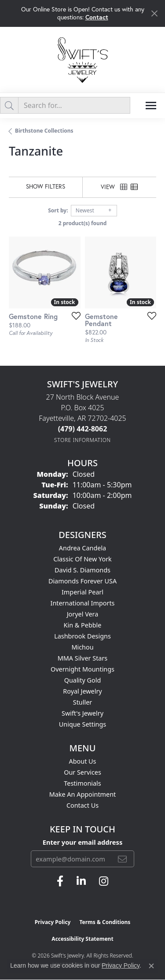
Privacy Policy (53, 922)
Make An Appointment (83, 794)
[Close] (154, 13)
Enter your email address (82, 842)
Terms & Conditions (105, 922)
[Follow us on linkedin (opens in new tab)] (81, 881)
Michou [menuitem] (82, 647)
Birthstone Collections (44, 131)
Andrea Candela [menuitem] (82, 548)
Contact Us (82, 805)
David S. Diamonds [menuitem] (82, 570)
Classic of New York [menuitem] (82, 559)
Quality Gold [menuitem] (83, 680)
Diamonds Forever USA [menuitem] (82, 581)
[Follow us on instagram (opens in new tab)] (104, 881)
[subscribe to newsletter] (122, 859)
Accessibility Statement (82, 939)
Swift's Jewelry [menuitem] (82, 713)
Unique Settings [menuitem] (82, 724)
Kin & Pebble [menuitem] (83, 625)
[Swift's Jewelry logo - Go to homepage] (83, 60)
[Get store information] (82, 440)
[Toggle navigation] (151, 106)
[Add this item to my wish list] (73, 316)
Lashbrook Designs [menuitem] (82, 636)
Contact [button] (97, 17)
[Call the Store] (83, 429)
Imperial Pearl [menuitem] (82, 592)
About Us (83, 761)
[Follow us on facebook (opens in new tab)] (60, 881)
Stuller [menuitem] (82, 702)
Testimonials (82, 783)
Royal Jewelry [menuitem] (82, 691)
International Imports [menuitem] (83, 603)
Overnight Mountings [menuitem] (82, 669)
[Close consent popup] (151, 966)
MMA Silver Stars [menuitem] (83, 658)
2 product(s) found (83, 223)
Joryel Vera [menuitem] (83, 614)
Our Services (82, 772)
